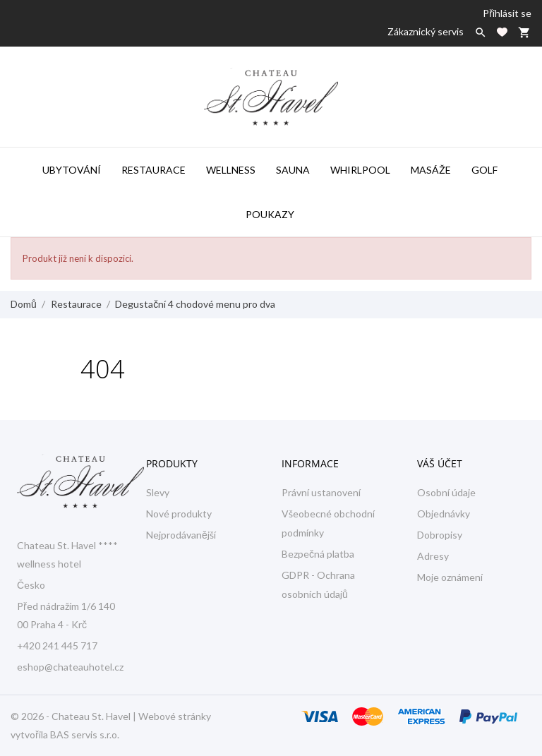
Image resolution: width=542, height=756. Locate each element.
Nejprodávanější (181, 535)
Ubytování (72, 170)
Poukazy (270, 214)
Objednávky (444, 514)
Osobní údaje (446, 492)
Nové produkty (179, 514)
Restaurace (153, 170)
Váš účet (440, 463)
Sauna (293, 170)
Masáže (431, 170)
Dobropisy (440, 535)
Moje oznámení (450, 577)
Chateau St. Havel (91, 716)
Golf (484, 170)
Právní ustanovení (321, 492)
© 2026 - (31, 716)
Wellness (231, 170)
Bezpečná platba (318, 554)
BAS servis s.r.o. (85, 734)
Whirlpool (360, 170)
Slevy (158, 492)
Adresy (433, 556)
